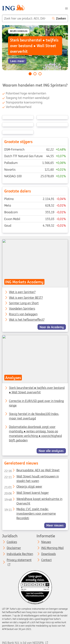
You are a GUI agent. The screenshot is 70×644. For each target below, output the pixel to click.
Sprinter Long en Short (24, 303)
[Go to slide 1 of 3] (30, 74)
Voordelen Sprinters (22, 309)
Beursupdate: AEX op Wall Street (32, 471)
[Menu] (66, 8)
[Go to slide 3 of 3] (40, 74)
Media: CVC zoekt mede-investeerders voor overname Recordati (30, 510)
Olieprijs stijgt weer (23, 487)
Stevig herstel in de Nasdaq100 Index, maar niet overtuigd (34, 416)
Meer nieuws (55, 525)
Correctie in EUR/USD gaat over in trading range (36, 403)
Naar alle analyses (51, 451)
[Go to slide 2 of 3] (35, 74)
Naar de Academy (52, 327)
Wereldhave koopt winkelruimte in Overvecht (33, 500)
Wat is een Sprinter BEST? (26, 298)
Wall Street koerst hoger (26, 493)
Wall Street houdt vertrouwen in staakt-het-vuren (31, 477)
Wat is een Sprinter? (22, 292)
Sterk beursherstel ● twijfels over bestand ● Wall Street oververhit (37, 390)
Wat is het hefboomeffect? (27, 320)
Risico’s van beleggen (23, 314)
